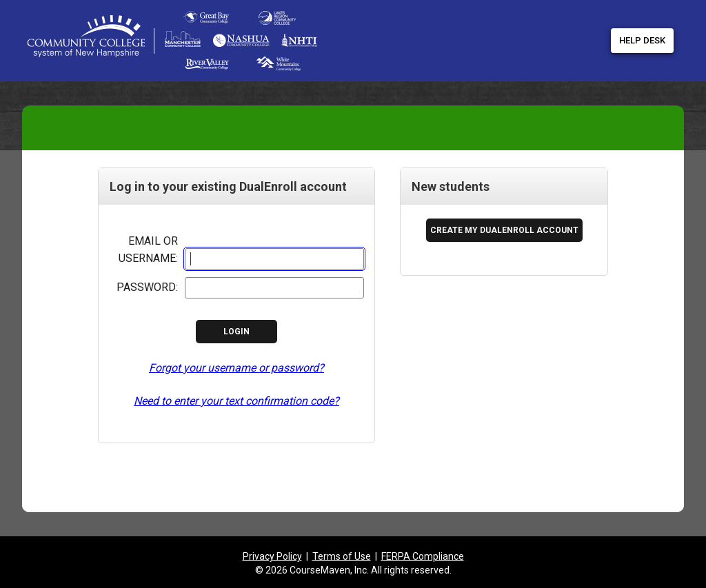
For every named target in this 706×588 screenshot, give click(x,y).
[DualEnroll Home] (229, 14)
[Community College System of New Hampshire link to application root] (110, 41)
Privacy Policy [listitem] (272, 556)
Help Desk (642, 40)
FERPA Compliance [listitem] (423, 556)
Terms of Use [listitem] (342, 556)
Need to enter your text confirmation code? (236, 401)
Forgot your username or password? (236, 368)
